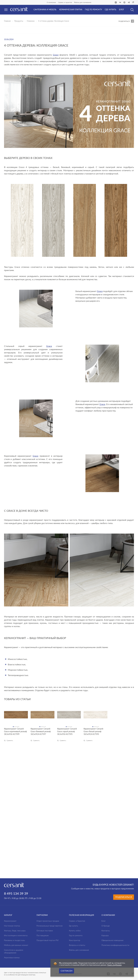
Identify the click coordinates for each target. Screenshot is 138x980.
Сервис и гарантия (65, 2)
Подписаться (124, 897)
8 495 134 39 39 (16, 894)
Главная (7, 21)
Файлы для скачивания (83, 2)
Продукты (19, 21)
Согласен (67, 971)
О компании (51, 2)
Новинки (31, 21)
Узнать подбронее (114, 965)
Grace (56, 55)
